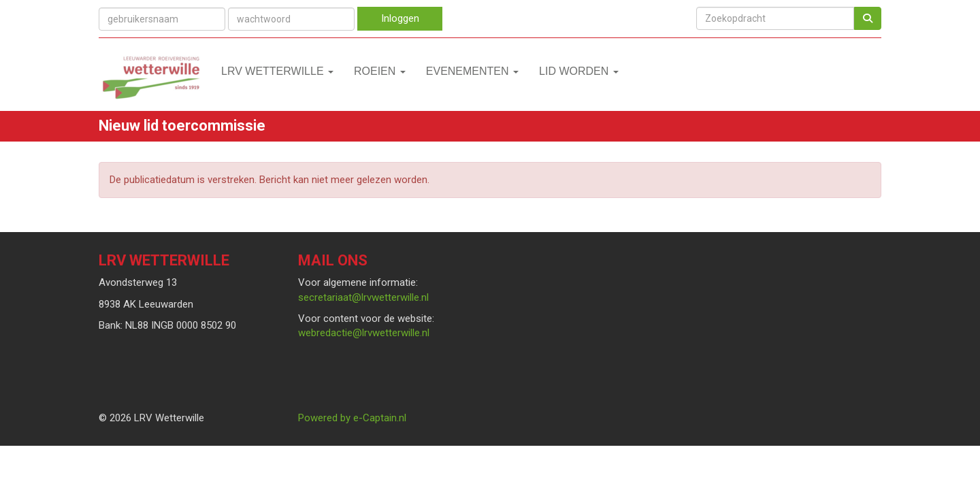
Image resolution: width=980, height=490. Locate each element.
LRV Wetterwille (277, 71)
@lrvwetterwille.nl (363, 297)
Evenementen (472, 71)
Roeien (380, 71)
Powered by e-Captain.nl (352, 418)
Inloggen (400, 18)
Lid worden (579, 71)
